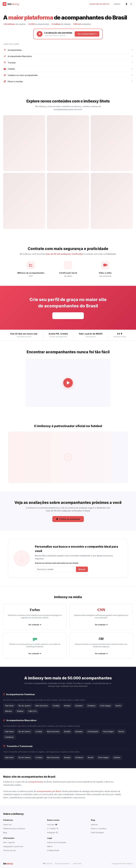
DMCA (50, 846)
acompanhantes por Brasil (49, 791)
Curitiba (56, 706)
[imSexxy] (11, 4)
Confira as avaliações (68, 519)
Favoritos (48, 864)
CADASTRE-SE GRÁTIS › (100, 4)
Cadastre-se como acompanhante (68, 75)
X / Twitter (53, 828)
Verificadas (77, 864)
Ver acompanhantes (87, 34)
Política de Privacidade (57, 842)
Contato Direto (53, 850)
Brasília (67, 706)
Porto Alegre (105, 706)
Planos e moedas (68, 82)
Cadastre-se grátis (68, 316)
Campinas (9, 737)
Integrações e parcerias (13, 846)
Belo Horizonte (42, 706)
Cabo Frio (32, 711)
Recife (118, 706)
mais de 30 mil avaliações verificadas (64, 254)
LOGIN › (117, 4)
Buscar (82, 569)
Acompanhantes (68, 50)
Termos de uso (9, 850)
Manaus (8, 711)
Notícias (94, 825)
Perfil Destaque (97, 832)
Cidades (68, 69)
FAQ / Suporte (9, 842)
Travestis (68, 63)
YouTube (52, 825)
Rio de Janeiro (25, 706)
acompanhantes (36, 782)
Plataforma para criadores (14, 828)
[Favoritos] (131, 4)
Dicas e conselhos (99, 828)
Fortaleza (91, 706)
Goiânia (20, 711)
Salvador (79, 706)
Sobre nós (7, 825)
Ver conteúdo (35, 625)
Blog (5, 832)
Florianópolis (93, 731)
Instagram (52, 832)
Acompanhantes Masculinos (68, 56)
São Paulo (9, 706)
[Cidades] (126, 4)
